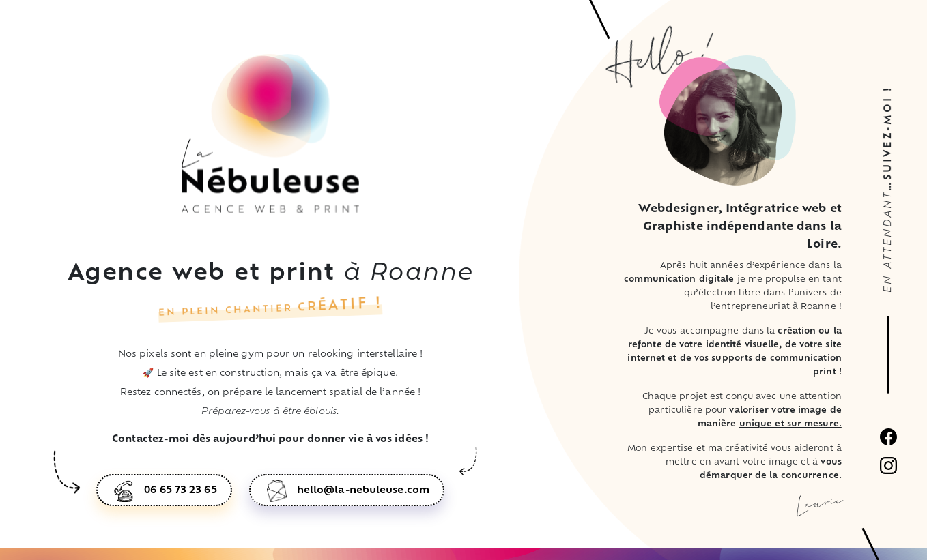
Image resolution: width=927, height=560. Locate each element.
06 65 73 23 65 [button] (180, 491)
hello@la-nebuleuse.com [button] (363, 491)
